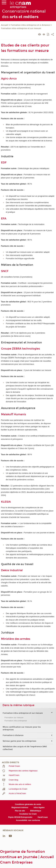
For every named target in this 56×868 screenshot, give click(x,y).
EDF (4, 163)
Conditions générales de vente (28, 804)
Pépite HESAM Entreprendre (20, 817)
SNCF (5, 271)
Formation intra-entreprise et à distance (30, 25)
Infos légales (39, 808)
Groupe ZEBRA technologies (20, 349)
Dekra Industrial (12, 570)
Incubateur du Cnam (28, 814)
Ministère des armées (16, 639)
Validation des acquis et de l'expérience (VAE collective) (25, 748)
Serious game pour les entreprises (19, 741)
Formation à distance (13, 735)
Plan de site (20, 811)
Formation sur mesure (14, 718)
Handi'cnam (43, 817)
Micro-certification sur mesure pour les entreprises (22, 728)
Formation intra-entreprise (16, 721)
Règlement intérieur (20, 808)
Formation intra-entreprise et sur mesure (21, 28)
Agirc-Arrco (9, 79)
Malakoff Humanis (14, 414)
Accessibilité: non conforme (28, 820)
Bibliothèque (36, 811)
